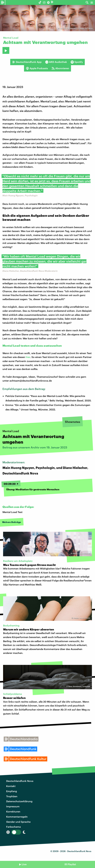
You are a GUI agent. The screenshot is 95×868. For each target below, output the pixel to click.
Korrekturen (13, 811)
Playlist (72, 864)
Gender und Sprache (18, 822)
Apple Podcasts (37, 68)
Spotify (77, 62)
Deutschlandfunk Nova (20, 781)
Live (24, 864)
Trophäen (12, 796)
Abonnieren (60, 68)
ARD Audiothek (56, 62)
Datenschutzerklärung (19, 801)
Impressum (13, 806)
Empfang (12, 791)
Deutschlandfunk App (27, 62)
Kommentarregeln (17, 817)
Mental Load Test (12, 512)
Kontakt (11, 786)
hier (28, 357)
